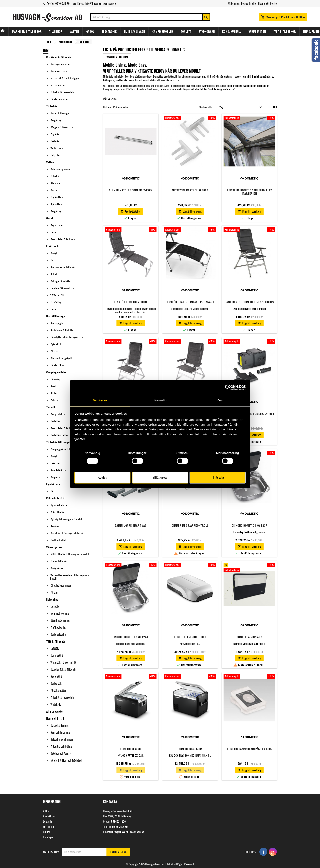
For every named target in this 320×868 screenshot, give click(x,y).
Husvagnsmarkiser (60, 64)
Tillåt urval (160, 477)
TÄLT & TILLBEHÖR (285, 31)
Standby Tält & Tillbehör (63, 669)
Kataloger (48, 837)
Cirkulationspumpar (61, 585)
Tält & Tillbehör (56, 641)
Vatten (50, 162)
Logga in (246, 3)
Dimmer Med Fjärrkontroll (190, 525)
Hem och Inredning (60, 732)
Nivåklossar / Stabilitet (62, 330)
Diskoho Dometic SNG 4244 (131, 637)
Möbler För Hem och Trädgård (66, 760)
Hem (46, 50)
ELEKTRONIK (109, 31)
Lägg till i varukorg (190, 211)
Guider (47, 832)
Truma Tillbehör (59, 561)
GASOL (90, 31)
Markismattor (58, 85)
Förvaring (55, 379)
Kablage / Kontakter (61, 281)
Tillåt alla (218, 477)
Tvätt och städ (58, 540)
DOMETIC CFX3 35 (131, 749)
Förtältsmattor (58, 690)
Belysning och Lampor (62, 739)
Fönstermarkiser (59, 99)
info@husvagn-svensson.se (100, 3)
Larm (53, 232)
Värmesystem (54, 547)
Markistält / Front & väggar (65, 78)
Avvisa (102, 477)
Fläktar (54, 592)
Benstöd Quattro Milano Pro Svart (190, 302)
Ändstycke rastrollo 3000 (190, 190)
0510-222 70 (62, 3)
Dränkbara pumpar (60, 169)
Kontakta (110, 802)
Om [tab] (220, 400)
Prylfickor (55, 134)
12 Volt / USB (57, 295)
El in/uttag (56, 302)
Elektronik (52, 246)
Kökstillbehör (57, 512)
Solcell (54, 274)
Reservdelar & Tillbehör (63, 239)
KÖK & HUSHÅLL (232, 31)
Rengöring (56, 120)
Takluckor (55, 141)
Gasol (50, 218)
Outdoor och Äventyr (61, 753)
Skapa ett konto (267, 3)
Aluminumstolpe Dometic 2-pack (131, 190)
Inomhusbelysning (60, 613)
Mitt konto (48, 826)
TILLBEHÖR (56, 31)
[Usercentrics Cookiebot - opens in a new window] (228, 387)
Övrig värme (57, 568)
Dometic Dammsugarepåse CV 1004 (249, 749)
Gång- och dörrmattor (62, 127)
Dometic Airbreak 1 (249, 637)
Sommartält (57, 655)
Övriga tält (56, 683)
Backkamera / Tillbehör (63, 267)
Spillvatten (56, 204)
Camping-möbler (56, 372)
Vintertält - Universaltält (63, 662)
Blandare (55, 183)
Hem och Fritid (55, 718)
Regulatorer (57, 225)
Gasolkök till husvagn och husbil (67, 533)
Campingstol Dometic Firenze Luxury (249, 302)
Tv (52, 260)
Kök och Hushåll (56, 498)
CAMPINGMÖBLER (163, 31)
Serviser (55, 526)
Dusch (54, 190)
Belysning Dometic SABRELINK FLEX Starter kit (249, 192)
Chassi (54, 351)
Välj (241, 107)
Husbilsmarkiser (59, 71)
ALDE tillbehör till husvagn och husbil (70, 554)
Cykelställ (56, 344)
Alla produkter (55, 711)
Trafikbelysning (58, 627)
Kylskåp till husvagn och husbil (66, 519)
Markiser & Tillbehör (59, 57)
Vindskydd (56, 704)
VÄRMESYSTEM (257, 31)
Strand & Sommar (60, 725)
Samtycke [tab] (100, 400)
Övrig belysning (58, 634)
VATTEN (74, 31)
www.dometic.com (117, 57)
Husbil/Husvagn (56, 316)
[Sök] (150, 17)
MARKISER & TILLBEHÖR (27, 31)
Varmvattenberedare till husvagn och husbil (69, 577)
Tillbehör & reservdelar (63, 92)
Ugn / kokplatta (59, 505)
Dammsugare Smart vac (131, 525)
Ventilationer (57, 148)
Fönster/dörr (57, 365)
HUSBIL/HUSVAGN (134, 31)
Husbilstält (56, 676)
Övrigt (54, 253)
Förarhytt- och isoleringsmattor (67, 337)
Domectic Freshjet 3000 (190, 637)
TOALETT (186, 31)
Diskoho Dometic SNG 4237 (249, 525)
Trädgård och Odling (61, 746)
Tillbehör (52, 106)
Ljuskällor (55, 606)
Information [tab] (160, 400)
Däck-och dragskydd (61, 358)
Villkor (46, 811)
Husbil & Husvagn (60, 113)
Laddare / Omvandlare (62, 288)
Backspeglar (57, 323)
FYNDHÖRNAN (207, 31)
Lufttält (55, 648)
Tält (52, 491)
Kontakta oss (50, 816)
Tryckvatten (57, 197)
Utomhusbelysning (60, 620)
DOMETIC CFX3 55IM (190, 749)
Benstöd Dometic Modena (131, 302)
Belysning (52, 599)
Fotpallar (55, 155)
